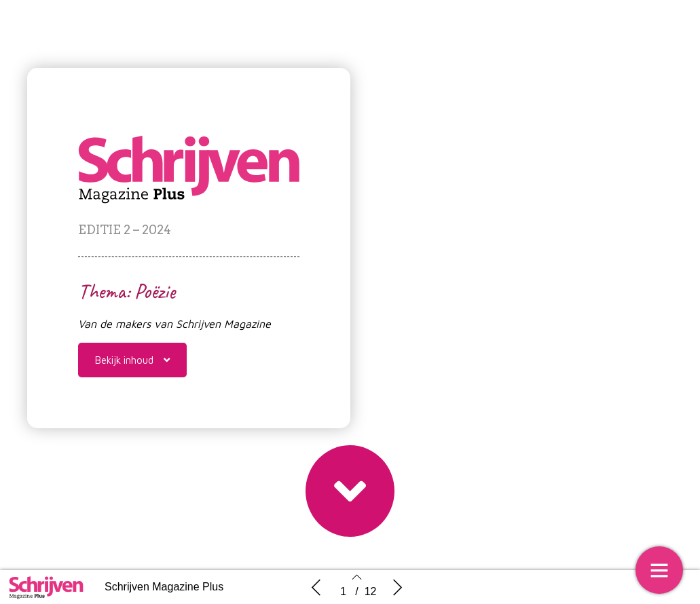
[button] (132, 360)
